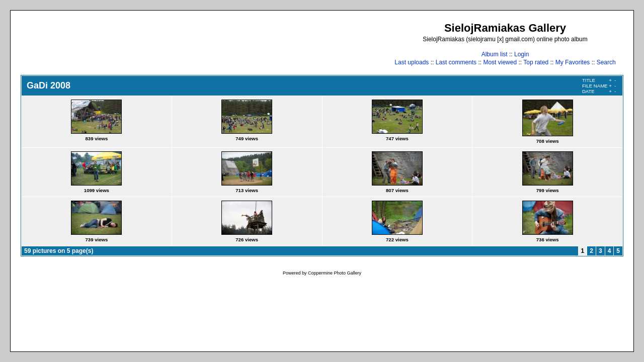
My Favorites (573, 62)
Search (606, 62)
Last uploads (412, 62)
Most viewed (500, 62)
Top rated (536, 62)
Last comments (456, 62)
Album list (495, 54)
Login (521, 54)
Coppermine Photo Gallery (335, 273)
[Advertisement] (204, 44)
